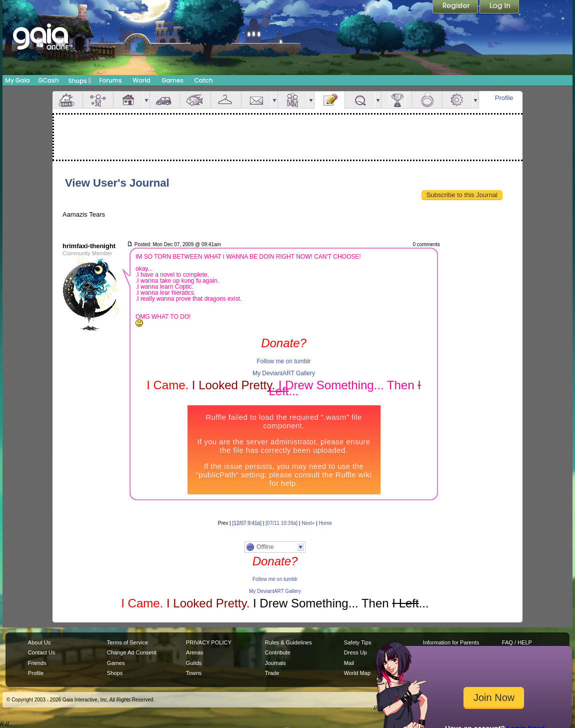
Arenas (195, 652)
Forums (110, 80)
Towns (194, 673)
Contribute (278, 652)
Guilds (194, 663)
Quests (360, 100)
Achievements (396, 100)
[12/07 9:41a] (247, 523)
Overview (67, 100)
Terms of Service (127, 642)
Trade (272, 673)
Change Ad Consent (132, 652)
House (128, 100)
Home (325, 523)
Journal (329, 100)
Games (172, 80)
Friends (293, 100)
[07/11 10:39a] (281, 523)
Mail (256, 100)
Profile (504, 98)
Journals (275, 663)
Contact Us (42, 652)
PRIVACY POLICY (209, 642)
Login (499, 8)
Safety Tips (358, 642)
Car (165, 100)
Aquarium (195, 100)
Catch (204, 80)
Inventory (226, 100)
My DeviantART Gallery (284, 373)
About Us (39, 642)
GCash (49, 80)
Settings (457, 100)
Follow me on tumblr (283, 361)
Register (456, 8)
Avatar (98, 100)
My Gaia (17, 80)
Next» (308, 523)
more (146, 100)
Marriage (427, 100)
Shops (80, 81)
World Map (357, 673)
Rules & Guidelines (288, 642)
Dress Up (355, 652)
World (141, 80)
